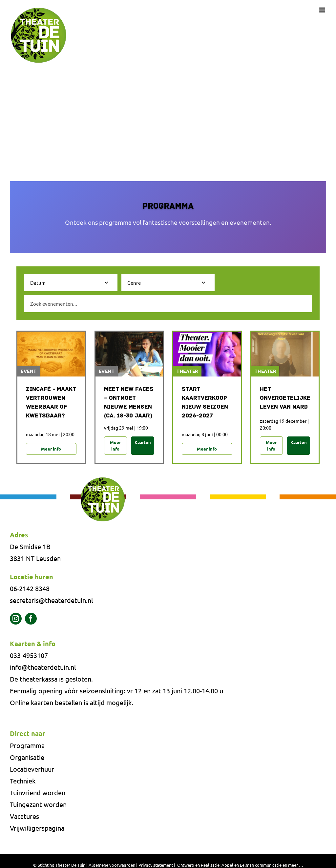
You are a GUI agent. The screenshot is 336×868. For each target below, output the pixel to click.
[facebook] (31, 619)
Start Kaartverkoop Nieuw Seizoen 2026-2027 (205, 403)
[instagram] (16, 619)
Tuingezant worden (38, 805)
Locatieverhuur (32, 770)
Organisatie (27, 758)
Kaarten (143, 442)
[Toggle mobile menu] (323, 10)
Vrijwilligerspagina (37, 829)
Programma (27, 746)
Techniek (23, 781)
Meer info (51, 449)
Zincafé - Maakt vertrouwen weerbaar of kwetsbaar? (51, 403)
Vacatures (24, 817)
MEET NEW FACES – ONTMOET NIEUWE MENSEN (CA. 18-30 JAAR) (129, 403)
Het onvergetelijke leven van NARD (285, 398)
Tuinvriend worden (38, 793)
